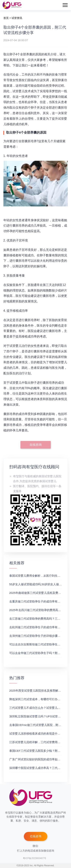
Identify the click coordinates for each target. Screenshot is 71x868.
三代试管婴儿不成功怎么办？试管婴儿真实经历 (39, 708)
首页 (6, 18)
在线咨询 (36, 445)
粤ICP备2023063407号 (35, 858)
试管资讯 (17, 18)
